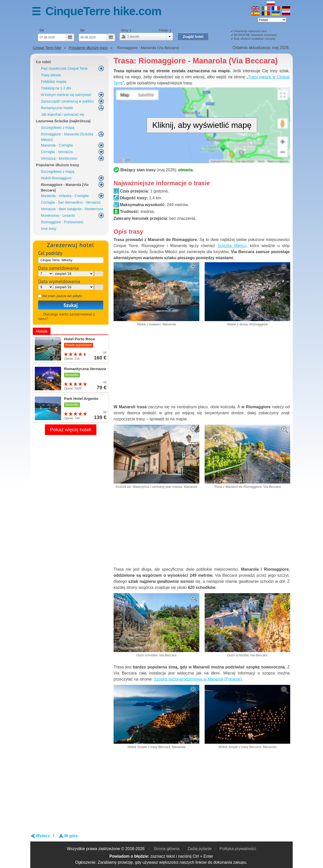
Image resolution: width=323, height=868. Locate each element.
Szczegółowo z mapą (58, 128)
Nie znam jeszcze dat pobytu (62, 296)
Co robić (44, 62)
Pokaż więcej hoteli (71, 430)
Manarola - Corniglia (57, 145)
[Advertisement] (202, 367)
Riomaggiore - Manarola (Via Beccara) (65, 187)
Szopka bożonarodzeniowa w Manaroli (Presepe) (198, 679)
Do (83, 30)
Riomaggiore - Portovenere (62, 222)
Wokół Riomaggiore (56, 178)
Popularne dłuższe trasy (58, 165)
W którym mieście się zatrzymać (66, 95)
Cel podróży (50, 253)
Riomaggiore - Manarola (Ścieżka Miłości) (67, 137)
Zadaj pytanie (200, 849)
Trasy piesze (51, 75)
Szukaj (71, 305)
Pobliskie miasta (54, 82)
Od (42, 30)
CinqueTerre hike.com (103, 11)
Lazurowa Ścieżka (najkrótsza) (63, 121)
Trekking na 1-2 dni (56, 88)
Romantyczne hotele (57, 108)
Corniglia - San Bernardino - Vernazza (71, 202)
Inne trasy (49, 229)
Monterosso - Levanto (58, 215)
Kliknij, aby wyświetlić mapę (202, 125)
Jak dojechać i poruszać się (62, 114)
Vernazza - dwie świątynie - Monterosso (72, 209)
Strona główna (167, 849)
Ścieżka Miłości (232, 246)
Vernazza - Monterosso (59, 158)
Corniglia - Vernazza (57, 152)
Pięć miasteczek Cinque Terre (64, 68)
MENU (39, 12)
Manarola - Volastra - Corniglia (65, 196)
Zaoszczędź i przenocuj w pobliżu (67, 101)
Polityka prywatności (238, 849)
